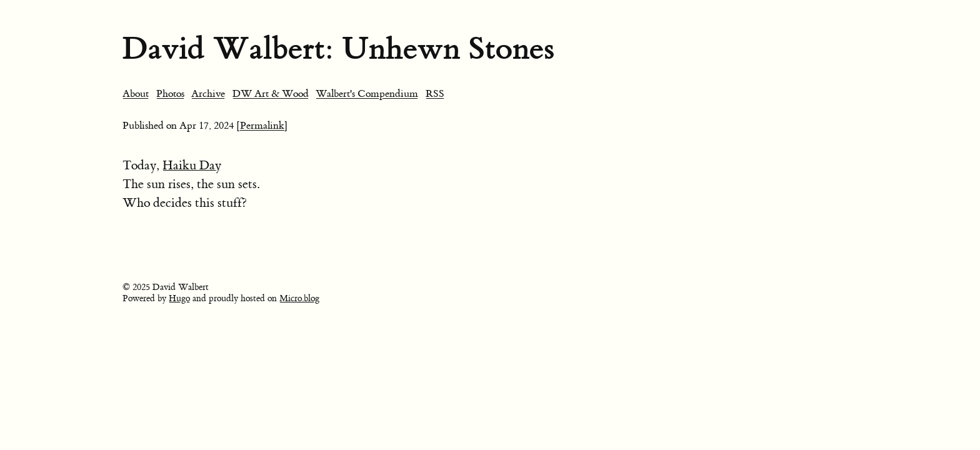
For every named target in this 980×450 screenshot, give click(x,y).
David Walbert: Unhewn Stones (338, 48)
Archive (208, 94)
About (136, 94)
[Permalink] (262, 126)
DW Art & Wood (271, 94)
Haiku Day (192, 165)
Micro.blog (299, 299)
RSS (435, 94)
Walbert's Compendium (367, 94)
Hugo (179, 299)
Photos (170, 94)
